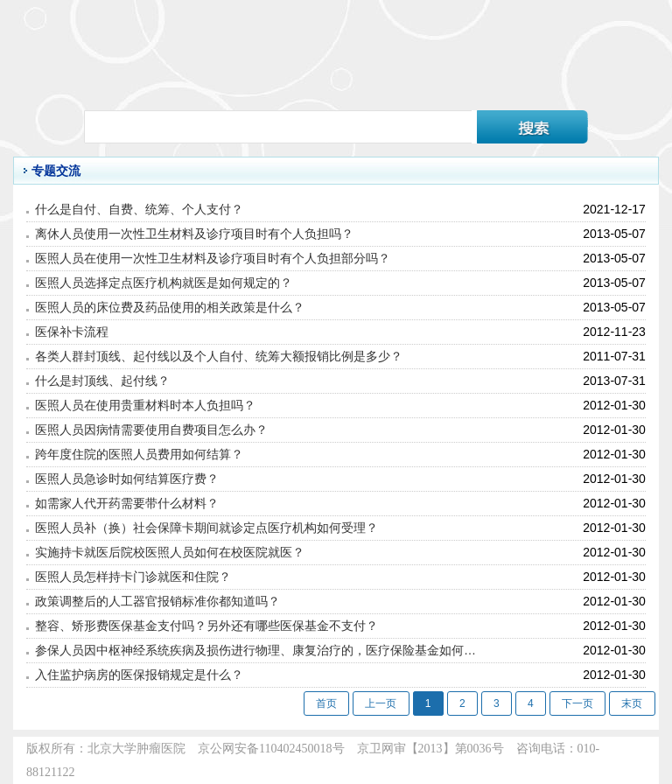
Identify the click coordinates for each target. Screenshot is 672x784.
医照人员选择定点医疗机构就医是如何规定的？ (164, 283)
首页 (326, 703)
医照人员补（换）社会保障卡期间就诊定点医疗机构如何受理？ (206, 528)
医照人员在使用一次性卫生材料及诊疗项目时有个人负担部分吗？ (213, 258)
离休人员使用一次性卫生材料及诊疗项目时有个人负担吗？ (194, 234)
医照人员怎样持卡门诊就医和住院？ (133, 577)
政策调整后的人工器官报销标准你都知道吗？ (157, 601)
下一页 (577, 703)
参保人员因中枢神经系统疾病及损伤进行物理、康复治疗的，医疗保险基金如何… (255, 650)
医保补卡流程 (72, 332)
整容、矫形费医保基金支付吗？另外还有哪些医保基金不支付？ (206, 626)
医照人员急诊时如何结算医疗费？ (127, 479)
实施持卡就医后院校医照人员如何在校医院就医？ (170, 552)
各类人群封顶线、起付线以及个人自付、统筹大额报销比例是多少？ (219, 356)
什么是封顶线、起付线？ (102, 381)
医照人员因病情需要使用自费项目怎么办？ (151, 430)
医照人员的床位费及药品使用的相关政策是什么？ (170, 307)
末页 (632, 703)
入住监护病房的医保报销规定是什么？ (139, 675)
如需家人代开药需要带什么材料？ (127, 503)
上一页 (381, 703)
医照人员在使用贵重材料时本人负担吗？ (145, 405)
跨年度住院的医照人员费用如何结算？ (139, 454)
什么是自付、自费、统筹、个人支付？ (139, 209)
